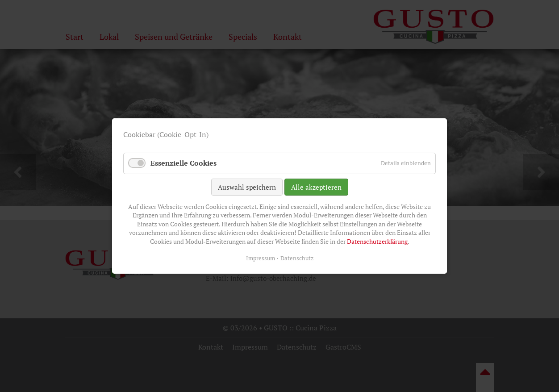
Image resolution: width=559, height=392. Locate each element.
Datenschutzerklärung (377, 241)
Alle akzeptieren (316, 187)
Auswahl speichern (247, 187)
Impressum (261, 258)
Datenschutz (297, 258)
